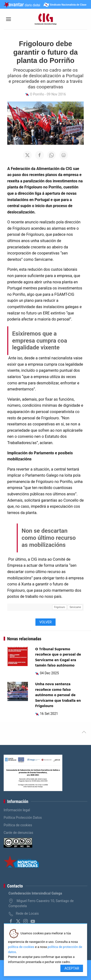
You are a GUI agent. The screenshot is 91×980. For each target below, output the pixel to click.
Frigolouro (60, 607)
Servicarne (75, 607)
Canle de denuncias (18, 833)
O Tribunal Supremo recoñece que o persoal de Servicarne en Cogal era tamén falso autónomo (58, 657)
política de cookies (21, 947)
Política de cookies (18, 825)
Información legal (17, 810)
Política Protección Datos (23, 818)
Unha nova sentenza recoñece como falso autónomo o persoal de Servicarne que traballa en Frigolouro (58, 695)
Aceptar (72, 968)
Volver (45, 622)
